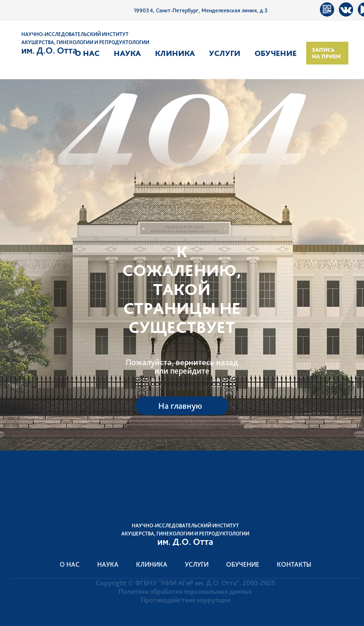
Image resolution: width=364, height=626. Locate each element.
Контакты (294, 564)
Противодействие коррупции (186, 600)
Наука (127, 53)
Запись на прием (326, 53)
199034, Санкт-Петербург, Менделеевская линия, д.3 (201, 10)
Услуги (225, 53)
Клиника (175, 53)
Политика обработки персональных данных (185, 591)
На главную (180, 406)
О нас (87, 53)
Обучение (276, 53)
